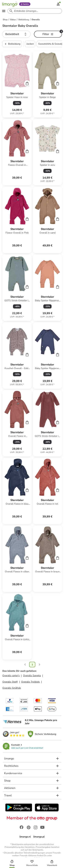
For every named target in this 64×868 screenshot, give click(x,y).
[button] (16, 34)
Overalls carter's (11, 676)
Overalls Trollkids (30, 682)
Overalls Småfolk (12, 688)
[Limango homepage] (10, 4)
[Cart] (27, 83)
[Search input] (34, 11)
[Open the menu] (4, 11)
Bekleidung (12, 44)
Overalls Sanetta (32, 676)
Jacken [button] (30, 44)
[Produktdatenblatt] (17, 84)
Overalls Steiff (10, 682)
